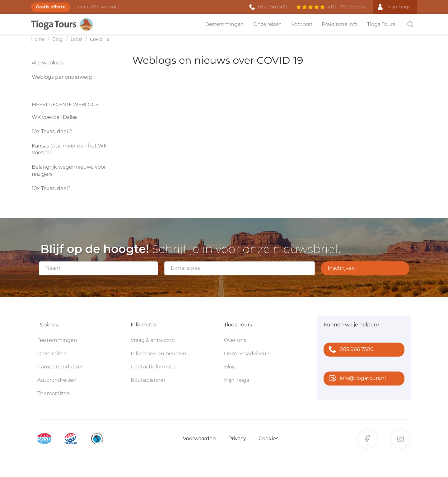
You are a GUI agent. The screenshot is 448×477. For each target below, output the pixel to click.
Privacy (237, 439)
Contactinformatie (154, 367)
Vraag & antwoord (153, 340)
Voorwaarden (199, 439)
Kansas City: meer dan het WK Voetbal (69, 149)
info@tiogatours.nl (356, 379)
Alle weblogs (47, 63)
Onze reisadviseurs (247, 354)
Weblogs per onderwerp (62, 77)
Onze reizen (268, 24)
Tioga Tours (381, 24)
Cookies (268, 439)
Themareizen (54, 393)
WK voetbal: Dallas (55, 117)
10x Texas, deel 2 (52, 131)
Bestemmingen (225, 24)
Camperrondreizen (61, 367)
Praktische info (340, 24)
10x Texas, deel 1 (51, 188)
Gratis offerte (51, 7)
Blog (230, 367)
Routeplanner (148, 380)
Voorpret (302, 24)
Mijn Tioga (237, 380)
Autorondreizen (57, 380)
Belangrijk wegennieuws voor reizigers (69, 171)
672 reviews (354, 7)
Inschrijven (341, 268)
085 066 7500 (350, 350)
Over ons (235, 340)
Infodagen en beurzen (159, 354)
